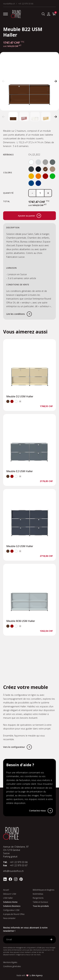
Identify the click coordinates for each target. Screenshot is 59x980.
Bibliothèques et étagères (44, 890)
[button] (3, 81)
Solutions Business (12, 906)
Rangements (38, 898)
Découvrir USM (10, 894)
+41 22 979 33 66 (26, 4)
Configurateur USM (11, 910)
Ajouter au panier (29, 216)
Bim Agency (37, 975)
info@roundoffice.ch (13, 871)
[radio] (31, 162)
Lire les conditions (16, 314)
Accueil (6, 890)
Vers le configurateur (14, 747)
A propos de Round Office (14, 914)
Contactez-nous (37, 811)
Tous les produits (41, 906)
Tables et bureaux (40, 902)
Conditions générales (12, 966)
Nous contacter (9, 918)
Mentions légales (10, 962)
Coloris (8, 173)
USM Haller (8, 898)
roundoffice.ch (9, 4)
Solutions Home (10, 902)
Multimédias (38, 894)
